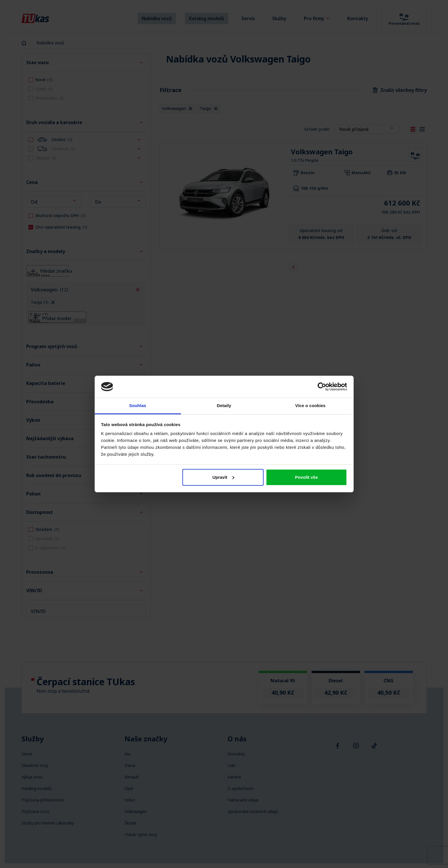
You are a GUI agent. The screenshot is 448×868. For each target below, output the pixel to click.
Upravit (223, 477)
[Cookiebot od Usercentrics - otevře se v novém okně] (322, 387)
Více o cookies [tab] (310, 405)
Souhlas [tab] (138, 405)
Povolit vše (306, 477)
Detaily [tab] (224, 405)
